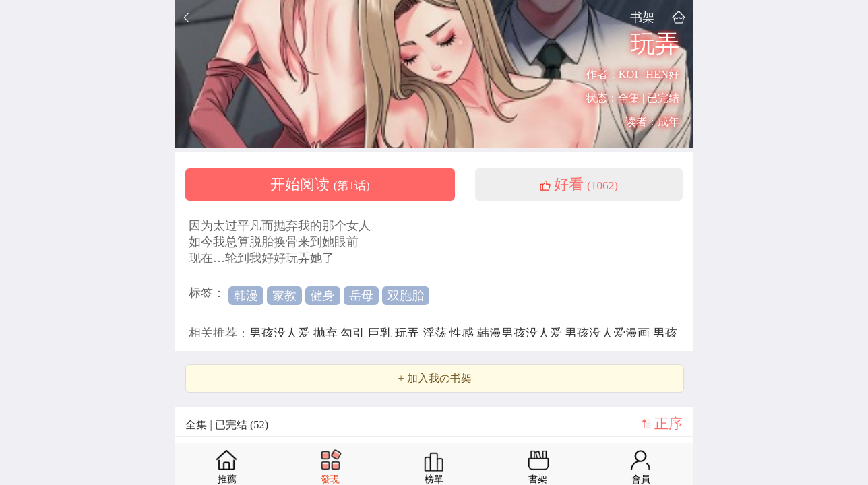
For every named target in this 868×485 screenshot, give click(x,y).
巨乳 (382, 333)
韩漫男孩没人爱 (521, 333)
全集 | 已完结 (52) (227, 425)
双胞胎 (406, 296)
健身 (323, 296)
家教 (284, 296)
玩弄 (409, 333)
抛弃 (327, 333)
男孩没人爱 (281, 333)
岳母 (361, 296)
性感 (463, 333)
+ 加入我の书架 (434, 379)
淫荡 (436, 333)
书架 (642, 17)
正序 (669, 424)
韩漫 (246, 296)
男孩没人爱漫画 (609, 333)
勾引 (354, 333)
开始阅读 (320, 185)
